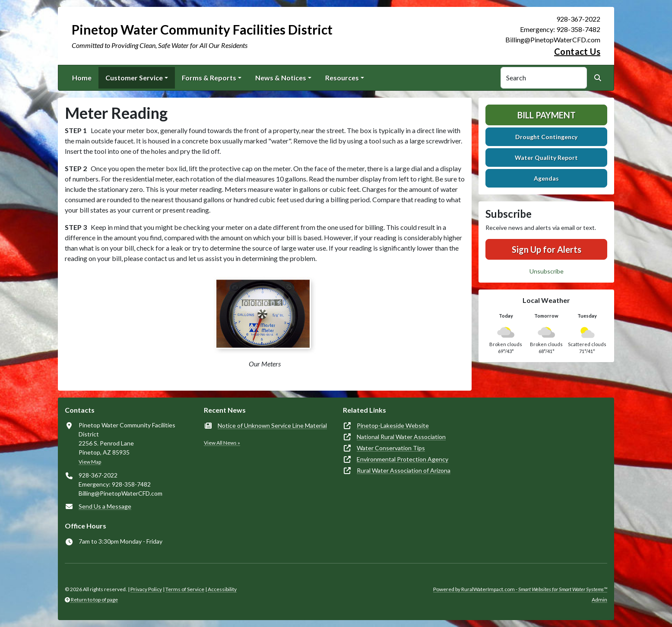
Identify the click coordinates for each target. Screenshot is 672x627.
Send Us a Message (105, 506)
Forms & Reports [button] (209, 78)
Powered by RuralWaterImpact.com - (520, 589)
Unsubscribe (547, 271)
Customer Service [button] (134, 78)
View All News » (222, 443)
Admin (599, 600)
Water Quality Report (546, 158)
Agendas (546, 178)
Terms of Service (185, 589)
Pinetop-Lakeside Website (393, 425)
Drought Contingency (546, 137)
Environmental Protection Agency (403, 459)
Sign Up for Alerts (547, 249)
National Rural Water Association (401, 437)
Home (82, 78)
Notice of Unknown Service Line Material (272, 425)
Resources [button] (342, 78)
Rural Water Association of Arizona (404, 470)
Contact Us (577, 51)
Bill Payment (547, 115)
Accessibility (222, 589)
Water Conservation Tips (391, 448)
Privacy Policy (146, 589)
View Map (90, 462)
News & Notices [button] (281, 78)
